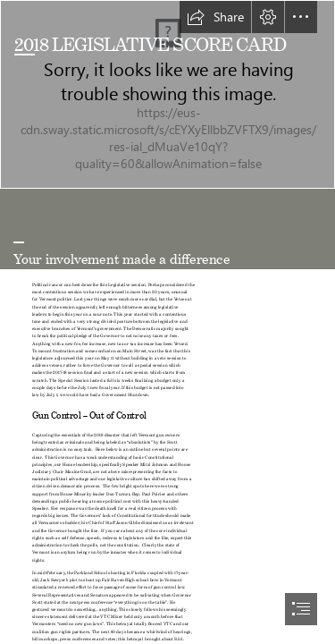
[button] (215, 17)
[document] (167, 322)
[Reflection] (167, 94)
